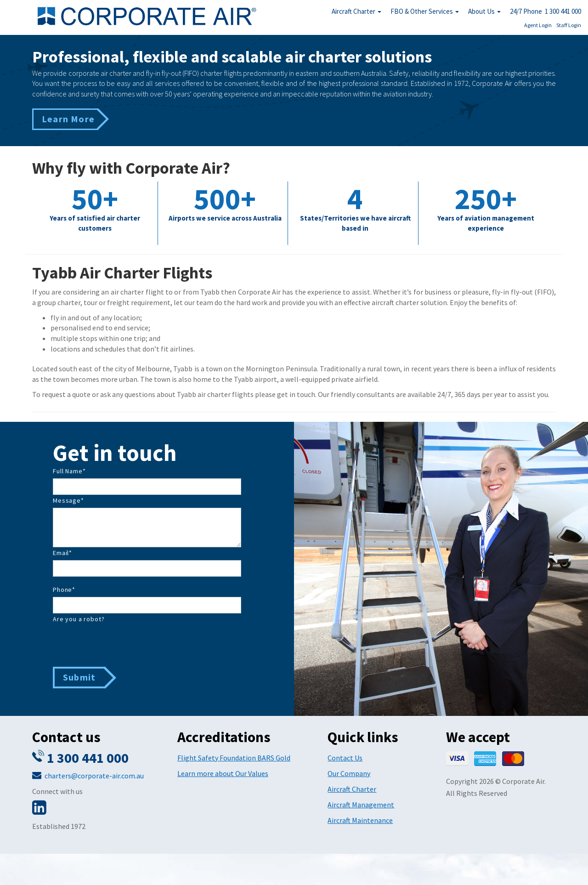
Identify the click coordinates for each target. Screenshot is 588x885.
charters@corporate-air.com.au (94, 776)
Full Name (69, 471)
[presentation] (123, 644)
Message (68, 500)
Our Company (349, 773)
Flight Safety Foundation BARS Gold (234, 758)
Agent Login (538, 25)
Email (62, 553)
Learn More (68, 119)
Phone (64, 590)
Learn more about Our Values (223, 773)
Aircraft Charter (356, 11)
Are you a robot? (79, 619)
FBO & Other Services (425, 11)
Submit (79, 677)
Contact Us (345, 758)
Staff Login (569, 25)
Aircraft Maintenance (360, 820)
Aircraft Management (361, 805)
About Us (484, 11)
